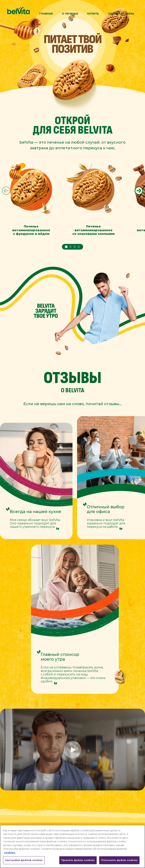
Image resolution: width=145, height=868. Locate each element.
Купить (93, 14)
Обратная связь (121, 14)
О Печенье (70, 14)
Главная (46, 14)
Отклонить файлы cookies (119, 860)
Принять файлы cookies (78, 860)
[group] (31, 195)
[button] (6, 191)
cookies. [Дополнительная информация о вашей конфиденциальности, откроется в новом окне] (10, 852)
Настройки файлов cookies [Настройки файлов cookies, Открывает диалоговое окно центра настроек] (24, 860)
